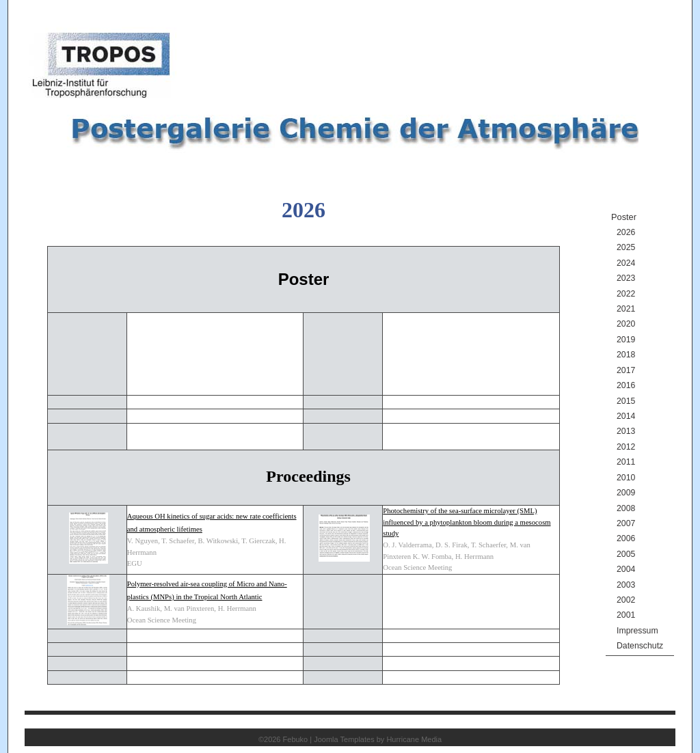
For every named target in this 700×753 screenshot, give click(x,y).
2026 (626, 232)
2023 (626, 278)
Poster (624, 217)
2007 (626, 523)
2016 (626, 385)
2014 (626, 416)
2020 (626, 324)
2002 (626, 600)
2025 (626, 247)
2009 (626, 493)
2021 (626, 309)
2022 (626, 294)
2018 (626, 355)
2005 (626, 554)
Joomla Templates (344, 739)
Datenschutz (640, 646)
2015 (626, 401)
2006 (626, 538)
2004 (626, 569)
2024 (626, 263)
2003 (626, 585)
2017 (626, 370)
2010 (626, 478)
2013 (626, 431)
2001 (626, 615)
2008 (626, 508)
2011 (626, 462)
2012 (626, 447)
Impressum (637, 631)
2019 (626, 340)
